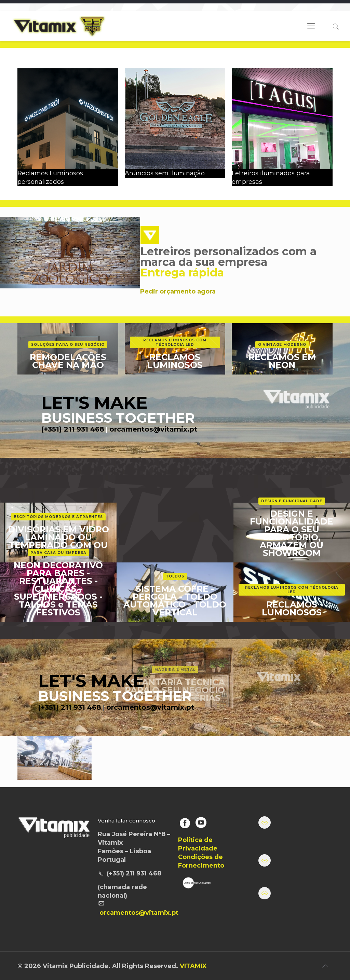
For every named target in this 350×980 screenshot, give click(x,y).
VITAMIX (193, 966)
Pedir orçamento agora (178, 291)
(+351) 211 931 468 (73, 429)
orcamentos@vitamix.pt (153, 429)
